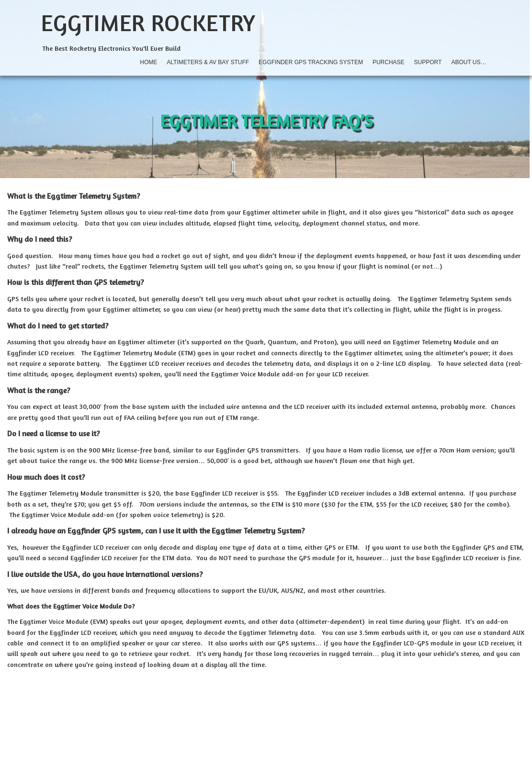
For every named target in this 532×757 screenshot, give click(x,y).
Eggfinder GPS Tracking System (311, 62)
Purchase (389, 62)
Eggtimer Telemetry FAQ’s (266, 120)
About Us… (469, 62)
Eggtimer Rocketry (148, 23)
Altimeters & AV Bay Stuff (208, 62)
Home (148, 62)
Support (428, 62)
